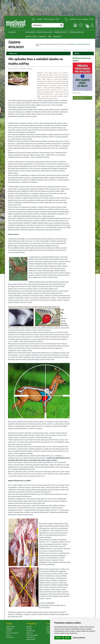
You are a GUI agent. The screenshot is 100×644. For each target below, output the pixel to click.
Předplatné (10, 629)
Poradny (29, 629)
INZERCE (43, 37)
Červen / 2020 (64, 44)
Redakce (57, 37)
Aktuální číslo (10, 627)
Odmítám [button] (67, 638)
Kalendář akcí (31, 631)
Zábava (49, 631)
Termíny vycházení (12, 633)
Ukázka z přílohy (77, 93)
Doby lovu (30, 633)
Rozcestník (50, 627)
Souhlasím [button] (59, 638)
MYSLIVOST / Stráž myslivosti (39, 32)
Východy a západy (32, 635)
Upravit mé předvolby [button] (79, 638)
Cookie (49, 633)
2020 (59, 44)
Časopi (41, 44)
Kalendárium (30, 637)
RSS (50, 37)
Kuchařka (49, 629)
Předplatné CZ (61, 32)
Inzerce (9, 635)
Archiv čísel (31, 37)
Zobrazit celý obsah (79, 98)
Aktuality (29, 627)
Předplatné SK (77, 32)
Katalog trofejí (31, 639)
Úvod (37, 44)
